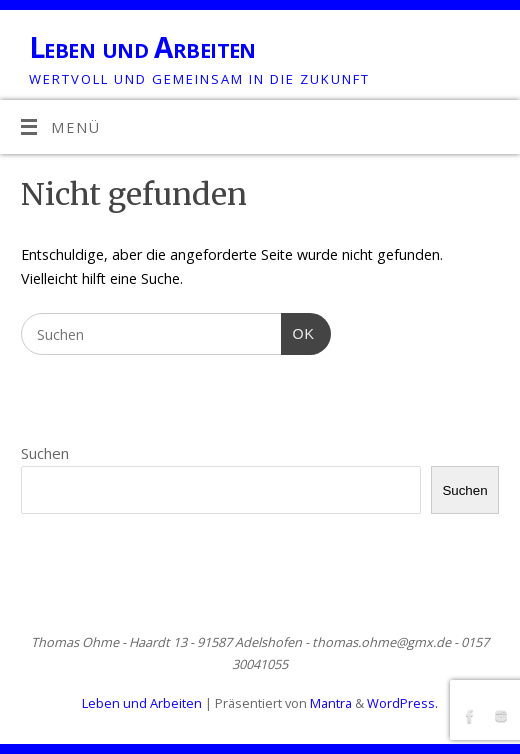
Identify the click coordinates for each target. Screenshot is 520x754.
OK (298, 331)
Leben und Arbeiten (142, 47)
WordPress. (402, 703)
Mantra (331, 703)
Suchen (45, 453)
